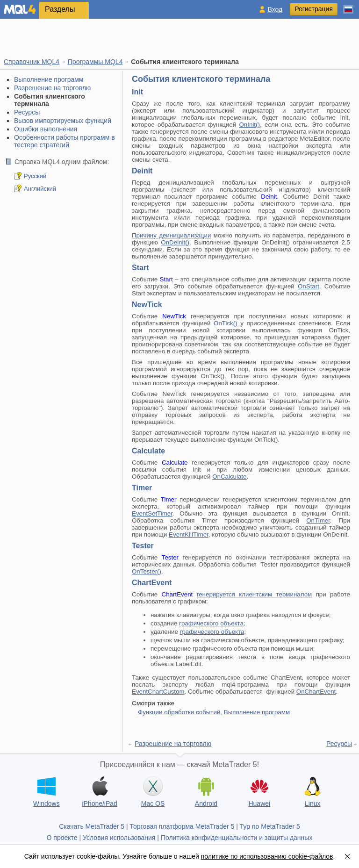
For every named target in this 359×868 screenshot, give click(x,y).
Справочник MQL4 (32, 62)
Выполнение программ (49, 79)
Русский (35, 176)
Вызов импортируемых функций (63, 121)
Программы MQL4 (95, 62)
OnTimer (318, 520)
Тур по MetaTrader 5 (270, 826)
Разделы (60, 9)
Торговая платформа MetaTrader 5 (182, 826)
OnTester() (147, 571)
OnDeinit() (175, 242)
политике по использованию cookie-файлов (267, 856)
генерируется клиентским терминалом (255, 594)
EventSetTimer (152, 513)
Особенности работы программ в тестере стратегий (65, 141)
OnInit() (249, 125)
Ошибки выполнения (46, 129)
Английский (40, 189)
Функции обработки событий (179, 712)
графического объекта (211, 623)
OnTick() (226, 323)
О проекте (62, 838)
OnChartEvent (316, 692)
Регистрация (314, 9)
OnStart (309, 286)
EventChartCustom (158, 692)
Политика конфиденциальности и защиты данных (237, 838)
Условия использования (119, 838)
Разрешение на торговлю (52, 88)
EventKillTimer (189, 534)
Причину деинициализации (171, 235)
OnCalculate (229, 477)
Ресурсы (27, 112)
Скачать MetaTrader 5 (92, 826)
